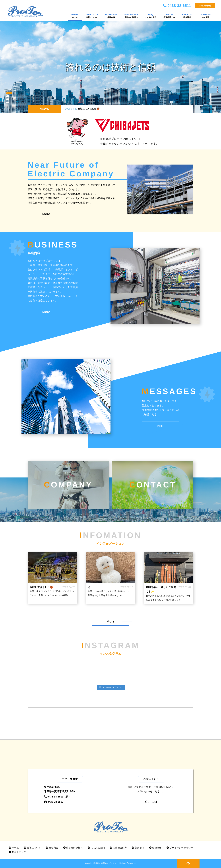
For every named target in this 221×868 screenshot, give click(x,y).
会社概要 (155, 848)
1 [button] (9, 93)
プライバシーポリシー (180, 848)
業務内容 (52, 848)
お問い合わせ (205, 6)
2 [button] (8, 96)
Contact (151, 802)
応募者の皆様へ (73, 848)
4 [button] (8, 102)
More (46, 214)
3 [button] (8, 99)
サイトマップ (17, 852)
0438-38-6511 (179, 6)
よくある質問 (96, 848)
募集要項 (138, 848)
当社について (32, 848)
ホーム (14, 848)
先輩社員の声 (118, 848)
